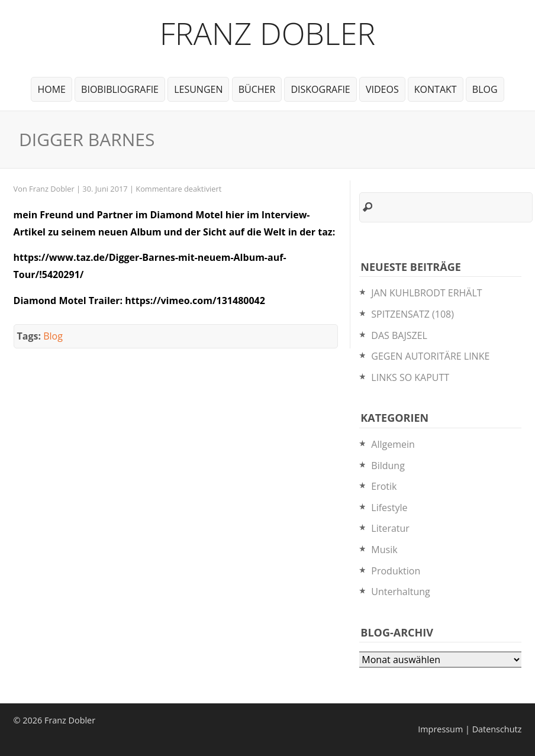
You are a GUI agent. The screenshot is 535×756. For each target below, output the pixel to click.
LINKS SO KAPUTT (410, 377)
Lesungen (198, 89)
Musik (384, 550)
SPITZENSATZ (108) (412, 314)
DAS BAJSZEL (399, 335)
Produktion (396, 571)
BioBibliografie (120, 89)
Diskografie (320, 89)
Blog (485, 89)
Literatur (390, 528)
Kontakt (436, 89)
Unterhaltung (400, 592)
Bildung (388, 466)
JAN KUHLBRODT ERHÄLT (426, 293)
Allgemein (393, 444)
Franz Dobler (268, 33)
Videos (382, 89)
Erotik (384, 486)
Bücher (257, 89)
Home (51, 89)
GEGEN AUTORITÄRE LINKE (430, 356)
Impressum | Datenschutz (470, 729)
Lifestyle (389, 508)
